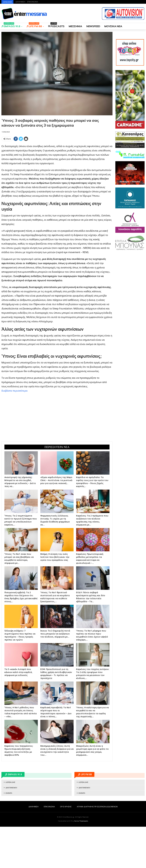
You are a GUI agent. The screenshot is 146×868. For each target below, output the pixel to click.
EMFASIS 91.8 (11, 25)
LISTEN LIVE (10, 824)
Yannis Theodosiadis (81, 862)
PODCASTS (56, 25)
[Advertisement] (57, 162)
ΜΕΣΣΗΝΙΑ (75, 26)
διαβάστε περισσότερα (14, 432)
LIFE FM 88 (34, 25)
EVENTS (9, 834)
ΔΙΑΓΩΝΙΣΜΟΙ (11, 829)
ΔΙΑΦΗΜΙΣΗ (20, 2)
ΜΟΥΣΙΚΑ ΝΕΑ (113, 26)
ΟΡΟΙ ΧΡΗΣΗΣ (66, 848)
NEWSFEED (93, 26)
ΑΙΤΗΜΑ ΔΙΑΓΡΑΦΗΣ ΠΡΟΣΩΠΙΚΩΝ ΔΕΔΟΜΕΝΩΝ (97, 848)
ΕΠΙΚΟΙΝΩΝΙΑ (33, 2)
